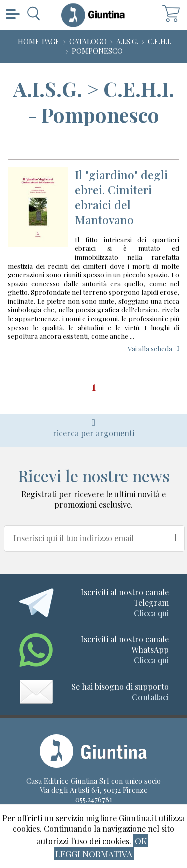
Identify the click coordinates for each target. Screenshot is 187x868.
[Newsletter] (175, 535)
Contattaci (150, 697)
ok (141, 840)
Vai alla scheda (150, 348)
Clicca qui (151, 613)
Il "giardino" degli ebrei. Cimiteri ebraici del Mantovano (121, 197)
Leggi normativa (94, 853)
